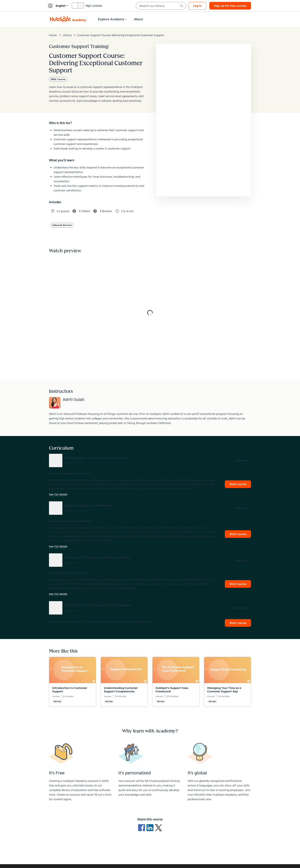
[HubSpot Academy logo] (68, 19)
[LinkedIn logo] (151, 827)
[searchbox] (161, 6)
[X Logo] (158, 827)
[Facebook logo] (142, 827)
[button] (150, 460)
